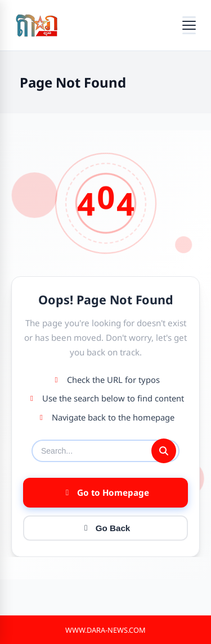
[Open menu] (189, 25)
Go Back (106, 528)
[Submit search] (164, 451)
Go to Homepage (106, 492)
